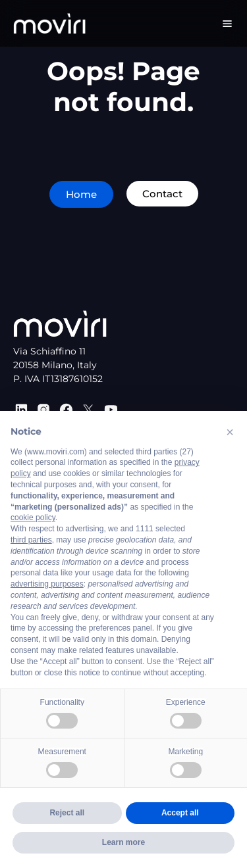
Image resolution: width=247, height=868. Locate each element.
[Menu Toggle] (227, 24)
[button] (230, 432)
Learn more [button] (123, 842)
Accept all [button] (180, 813)
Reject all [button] (67, 813)
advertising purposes (47, 584)
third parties (31, 540)
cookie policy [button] (33, 518)
